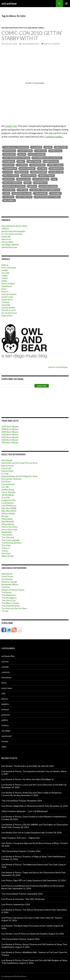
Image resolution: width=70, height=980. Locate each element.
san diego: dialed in (10, 244)
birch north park (9, 268)
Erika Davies (7, 574)
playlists (5, 704)
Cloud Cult (6, 468)
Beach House (8, 466)
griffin (4, 281)
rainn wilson (41, 183)
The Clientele (8, 537)
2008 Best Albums (10, 429)
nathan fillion (29, 176)
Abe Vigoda (7, 460)
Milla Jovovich (11, 176)
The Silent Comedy (10, 603)
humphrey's (7, 286)
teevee (5, 741)
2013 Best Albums (10, 442)
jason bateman (38, 165)
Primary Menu (66, 4)
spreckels (6, 305)
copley (4, 276)
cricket (5, 278)
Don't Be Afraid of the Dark (17, 158)
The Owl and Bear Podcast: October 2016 (21, 851)
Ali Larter (36, 147)
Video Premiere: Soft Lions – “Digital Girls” (21, 838)
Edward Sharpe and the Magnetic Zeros (20, 476)
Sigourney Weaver (48, 186)
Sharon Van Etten (10, 527)
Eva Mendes (9, 161)
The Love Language (11, 540)
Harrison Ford (51, 161)
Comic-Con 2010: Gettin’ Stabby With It (32, 35)
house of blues (8, 284)
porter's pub (7, 297)
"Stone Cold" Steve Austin (16, 147)
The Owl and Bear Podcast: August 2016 (20, 939)
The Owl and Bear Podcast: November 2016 (22, 801)
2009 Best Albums (10, 432)
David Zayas (9, 154)
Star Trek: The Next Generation (45, 190)
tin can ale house (9, 313)
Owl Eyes (6, 587)
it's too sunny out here (12, 234)
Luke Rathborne (9, 505)
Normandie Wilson (10, 584)
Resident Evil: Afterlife (14, 186)
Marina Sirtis (22, 172)
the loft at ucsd (9, 310)
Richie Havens (8, 524)
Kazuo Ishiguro (27, 168)
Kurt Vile (6, 497)
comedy (5, 667)
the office (9, 197)
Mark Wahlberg (39, 172)
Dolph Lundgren (37, 154)
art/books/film (10, 28)
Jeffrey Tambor (56, 165)
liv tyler (8, 172)
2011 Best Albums (10, 437)
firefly (21, 161)
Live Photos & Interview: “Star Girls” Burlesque (23, 899)
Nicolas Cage (24, 179)
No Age (5, 516)
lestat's (5, 292)
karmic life (6, 236)
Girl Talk (5, 487)
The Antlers (7, 535)
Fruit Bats (6, 481)
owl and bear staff (30, 44)
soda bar (5, 302)
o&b (3, 693)
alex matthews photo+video (14, 226)
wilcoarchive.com (9, 247)
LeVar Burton (56, 168)
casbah (5, 270)
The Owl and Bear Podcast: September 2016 (22, 894)
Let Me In (42, 168)
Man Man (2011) (9, 511)
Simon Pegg (9, 190)
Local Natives (8, 503)
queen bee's (7, 299)
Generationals (8, 484)
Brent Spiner (61, 147)
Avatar (48, 147)
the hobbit (56, 193)
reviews (5, 725)
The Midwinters (9, 595)
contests (6, 672)
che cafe (5, 273)
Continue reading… (54, 137)
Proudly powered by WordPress (14, 976)
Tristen (5, 551)
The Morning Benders (12, 543)
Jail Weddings (8, 495)
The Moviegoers (9, 598)
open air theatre (9, 294)
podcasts (6, 715)
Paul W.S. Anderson (12, 183)
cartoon (5, 661)
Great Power (7, 576)
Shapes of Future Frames (13, 590)
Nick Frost (9, 179)
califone (5, 229)
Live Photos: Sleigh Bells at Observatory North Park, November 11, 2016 (35, 806)
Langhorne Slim (8, 500)
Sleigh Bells (7, 532)
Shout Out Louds (9, 529)
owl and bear (9, 4)
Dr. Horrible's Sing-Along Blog (47, 158)
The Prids (6, 545)
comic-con (41, 151)
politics (5, 720)
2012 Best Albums (10, 440)
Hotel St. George (9, 582)
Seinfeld (32, 186)
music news (7, 688)
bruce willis (9, 151)
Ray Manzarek (8, 521)
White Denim (8, 556)
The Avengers (41, 193)
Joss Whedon (10, 168)
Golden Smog (8, 489)
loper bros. (6, 239)
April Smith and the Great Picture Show (20, 463)
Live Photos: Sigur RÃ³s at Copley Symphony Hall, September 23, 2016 (34, 880)
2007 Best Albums (10, 426)
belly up (5, 265)
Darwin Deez (7, 471)
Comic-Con (11, 126)
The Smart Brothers (11, 606)
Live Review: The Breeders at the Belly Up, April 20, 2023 (28, 766)
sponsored (6, 736)
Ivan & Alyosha (8, 492)
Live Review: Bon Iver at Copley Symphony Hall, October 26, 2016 (32, 833)
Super (6, 193)
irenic (4, 289)
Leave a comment (52, 44)
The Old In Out (9, 600)
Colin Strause (25, 151)
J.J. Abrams (22, 165)
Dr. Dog (5, 474)
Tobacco (5, 548)
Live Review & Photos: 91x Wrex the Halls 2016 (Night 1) (27, 779)
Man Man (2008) (9, 508)
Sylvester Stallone (22, 193)
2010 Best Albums (10, 434)
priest (28, 183)
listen (4, 683)
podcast (5, 709)
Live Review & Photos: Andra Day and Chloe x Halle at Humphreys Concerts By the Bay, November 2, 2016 (32, 794)
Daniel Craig (56, 151)
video (41, 28)
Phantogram (7, 519)
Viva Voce (6, 553)
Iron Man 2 (9, 165)
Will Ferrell (9, 200)
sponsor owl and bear (58, 367)
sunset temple (8, 307)
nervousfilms (7, 242)
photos (23, 28)
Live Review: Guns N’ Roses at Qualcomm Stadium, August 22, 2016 (33, 934)
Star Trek (23, 190)
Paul (54, 179)
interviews (6, 677)
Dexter (22, 154)
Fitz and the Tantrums (11, 479)
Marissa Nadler (8, 513)
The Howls (6, 592)
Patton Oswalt (41, 179)
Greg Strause (34, 161)
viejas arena (7, 315)
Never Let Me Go (47, 176)
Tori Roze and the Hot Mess (14, 608)
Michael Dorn (56, 172)
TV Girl (5, 611)
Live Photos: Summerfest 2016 (16, 904)
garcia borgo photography (13, 231)
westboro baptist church (48, 197)
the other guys (24, 197)
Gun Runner (7, 579)
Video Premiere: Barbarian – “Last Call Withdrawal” (25, 811)
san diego (33, 28)
